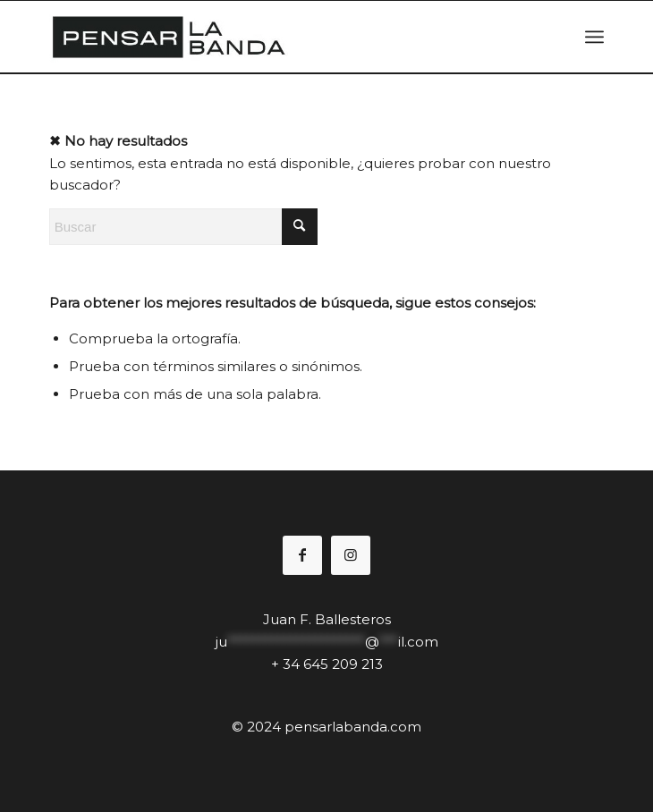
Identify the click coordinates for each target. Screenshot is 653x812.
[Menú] (594, 37)
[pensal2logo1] (271, 37)
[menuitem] (594, 37)
